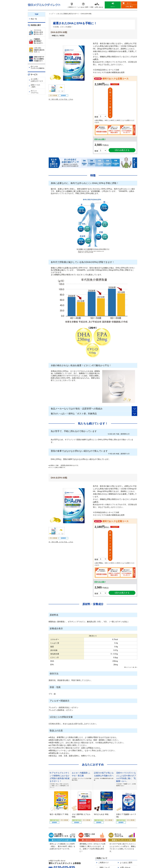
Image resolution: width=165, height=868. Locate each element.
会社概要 (85, 830)
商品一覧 (34, 19)
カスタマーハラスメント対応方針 (87, 833)
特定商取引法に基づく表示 (118, 830)
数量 (96, 124)
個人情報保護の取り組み (99, 830)
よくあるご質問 (124, 814)
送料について (104, 818)
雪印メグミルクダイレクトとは (69, 830)
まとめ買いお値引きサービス (37, 80)
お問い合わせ (123, 818)
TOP (37, 14)
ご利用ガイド (102, 814)
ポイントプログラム (35, 92)
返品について (104, 822)
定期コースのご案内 (35, 86)
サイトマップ (105, 833)
